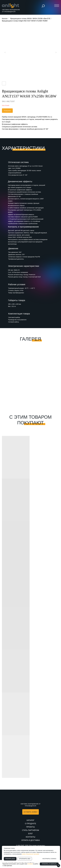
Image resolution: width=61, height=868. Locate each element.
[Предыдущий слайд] (5, 52)
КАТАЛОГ (30, 820)
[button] (31, 812)
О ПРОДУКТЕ (30, 824)
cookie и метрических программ (30, 854)
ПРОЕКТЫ (31, 827)
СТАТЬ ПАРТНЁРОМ (31, 830)
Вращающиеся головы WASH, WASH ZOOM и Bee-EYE (30, 19)
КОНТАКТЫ (30, 837)
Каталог (5, 19)
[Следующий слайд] (56, 52)
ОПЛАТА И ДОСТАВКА (31, 840)
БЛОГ (30, 834)
